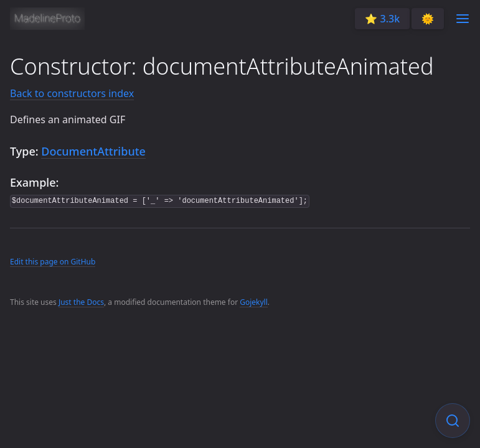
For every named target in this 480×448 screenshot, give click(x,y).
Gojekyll (254, 302)
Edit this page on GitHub (53, 262)
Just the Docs (81, 302)
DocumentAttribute (93, 151)
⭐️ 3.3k (382, 19)
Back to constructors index (72, 93)
